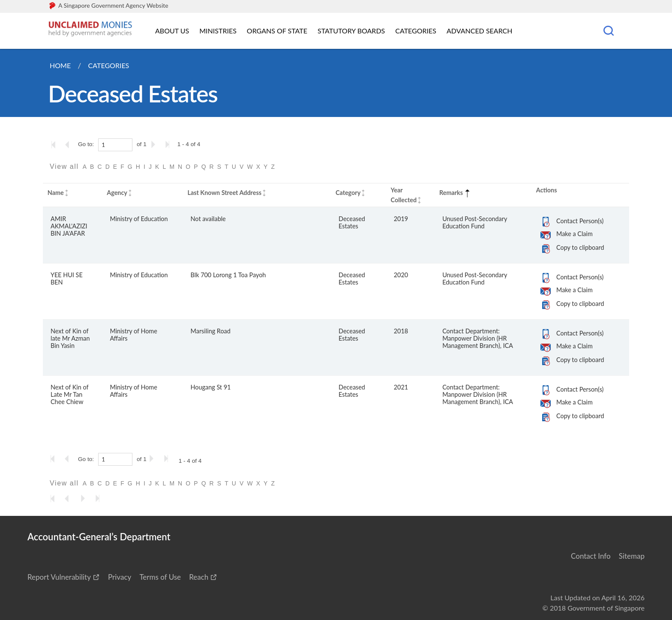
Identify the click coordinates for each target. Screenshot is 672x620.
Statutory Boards (351, 31)
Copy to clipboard (580, 247)
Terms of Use (160, 577)
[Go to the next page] (155, 144)
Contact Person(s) (580, 221)
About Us (172, 31)
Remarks (455, 193)
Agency (117, 193)
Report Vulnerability (59, 577)
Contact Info (591, 556)
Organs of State (277, 31)
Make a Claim (574, 234)
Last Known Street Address (224, 193)
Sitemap (632, 556)
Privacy (120, 577)
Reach (199, 577)
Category (348, 193)
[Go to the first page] (55, 144)
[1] (115, 145)
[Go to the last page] (169, 144)
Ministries (218, 31)
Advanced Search (479, 31)
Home (60, 65)
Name (56, 193)
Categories (416, 31)
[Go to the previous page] (70, 144)
